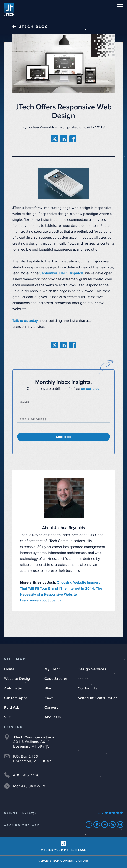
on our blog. (91, 389)
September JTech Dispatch (61, 273)
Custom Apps (16, 698)
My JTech (53, 669)
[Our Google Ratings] (110, 813)
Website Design (18, 679)
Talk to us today (25, 321)
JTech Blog (34, 27)
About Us (53, 717)
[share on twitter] (54, 139)
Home (9, 669)
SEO (8, 717)
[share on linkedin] (64, 139)
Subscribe (63, 437)
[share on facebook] (73, 139)
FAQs (49, 698)
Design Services (92, 669)
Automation (14, 688)
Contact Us (88, 688)
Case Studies (56, 679)
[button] (120, 6)
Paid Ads (12, 708)
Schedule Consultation (98, 698)
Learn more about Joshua (41, 600)
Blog (48, 688)
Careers (52, 708)
